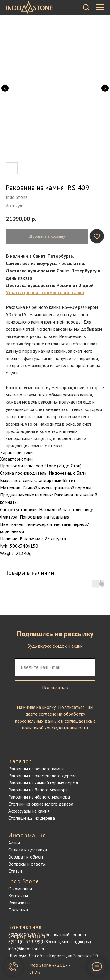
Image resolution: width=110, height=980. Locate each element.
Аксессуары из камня (29, 811)
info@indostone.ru (27, 949)
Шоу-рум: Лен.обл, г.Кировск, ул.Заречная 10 (53, 956)
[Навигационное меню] (100, 7)
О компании (20, 889)
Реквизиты (19, 903)
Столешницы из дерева (32, 818)
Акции (14, 843)
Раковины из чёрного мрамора (39, 797)
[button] (86, 7)
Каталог (20, 761)
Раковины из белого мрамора (38, 790)
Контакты (18, 896)
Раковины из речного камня (36, 769)
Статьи (15, 871)
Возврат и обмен (26, 857)
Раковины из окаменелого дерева (42, 776)
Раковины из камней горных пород (43, 783)
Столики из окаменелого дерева (41, 804)
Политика (18, 910)
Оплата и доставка (28, 850)
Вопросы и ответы (27, 864)
